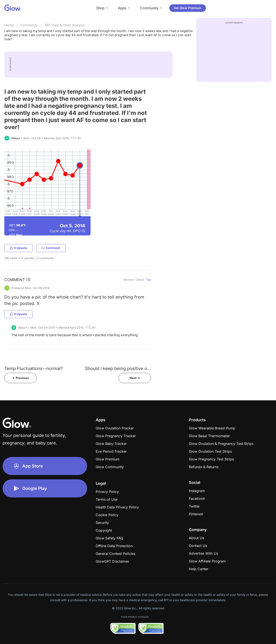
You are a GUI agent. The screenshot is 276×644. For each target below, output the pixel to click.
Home (9, 25)
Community (29, 25)
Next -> (135, 378)
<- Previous (21, 378)
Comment (51, 248)
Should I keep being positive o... (118, 368)
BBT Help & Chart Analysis (65, 25)
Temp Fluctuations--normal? (34, 368)
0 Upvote (18, 248)
